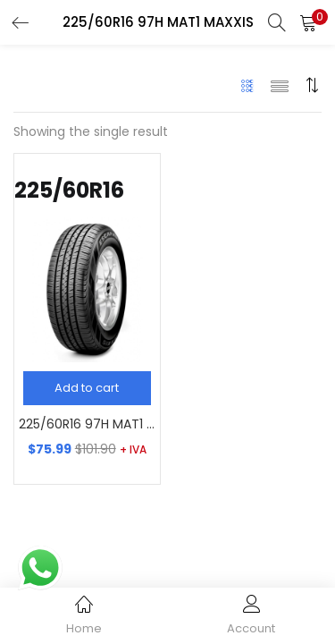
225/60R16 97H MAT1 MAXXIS (87, 424)
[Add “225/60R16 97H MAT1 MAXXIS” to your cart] (87, 388)
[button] (308, 22)
